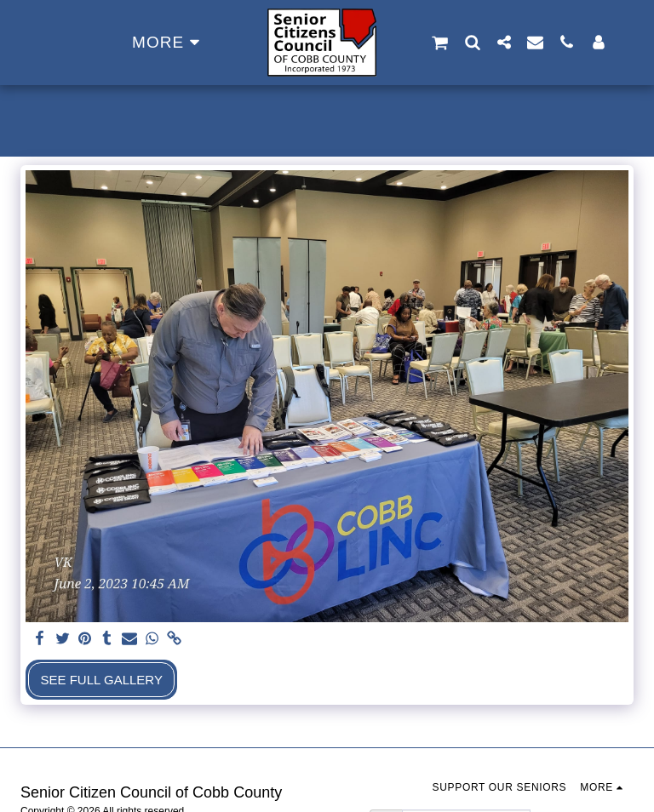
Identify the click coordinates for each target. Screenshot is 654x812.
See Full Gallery (102, 680)
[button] (440, 43)
